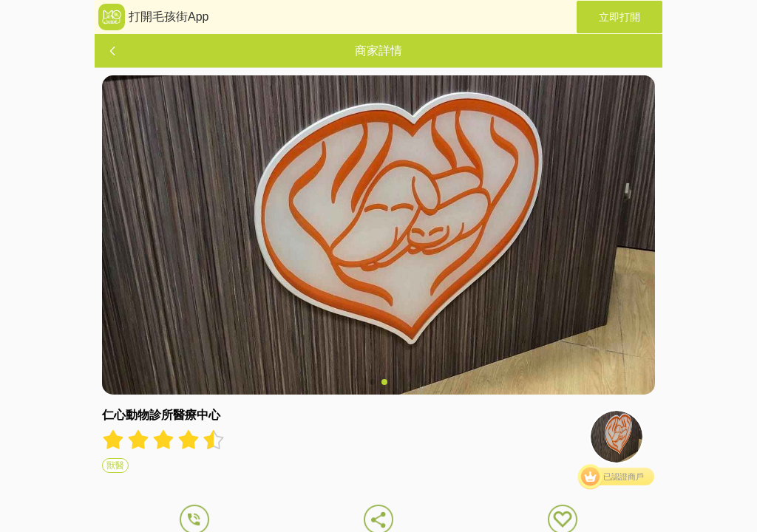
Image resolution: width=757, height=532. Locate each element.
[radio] (115, 440)
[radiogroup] (163, 440)
